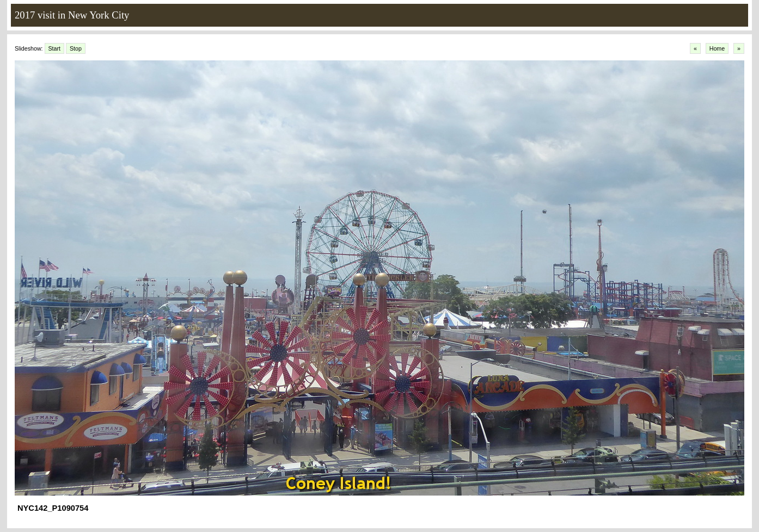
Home (717, 48)
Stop (76, 48)
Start (55, 48)
